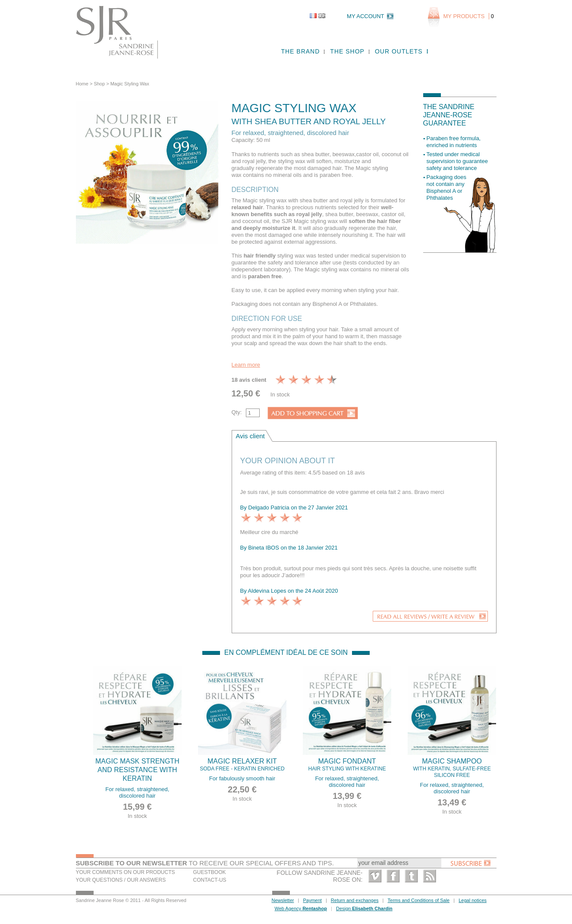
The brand (300, 51)
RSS (429, 876)
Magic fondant (347, 765)
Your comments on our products (126, 872)
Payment (312, 900)
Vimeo (375, 876)
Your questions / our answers (121, 880)
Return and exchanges (355, 900)
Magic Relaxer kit (242, 765)
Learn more (246, 365)
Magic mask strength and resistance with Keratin (137, 770)
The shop (347, 51)
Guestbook (210, 872)
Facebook (393, 876)
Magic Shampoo (452, 768)
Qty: (237, 412)
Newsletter (283, 900)
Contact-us (210, 880)
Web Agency (301, 908)
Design (364, 908)
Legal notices (473, 900)
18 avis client (249, 380)
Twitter (411, 876)
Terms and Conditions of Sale (419, 900)
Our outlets (399, 51)
